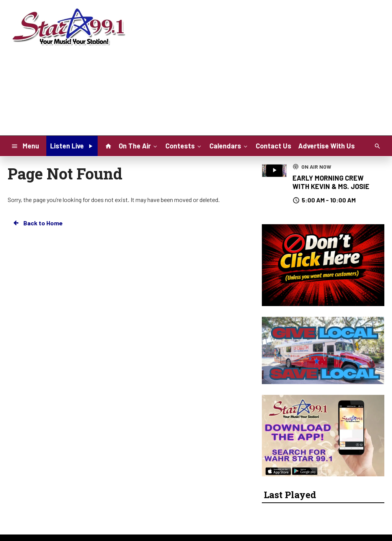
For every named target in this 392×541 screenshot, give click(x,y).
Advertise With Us (327, 146)
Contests (184, 145)
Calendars (229, 145)
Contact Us (274, 146)
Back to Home (38, 223)
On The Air (139, 145)
